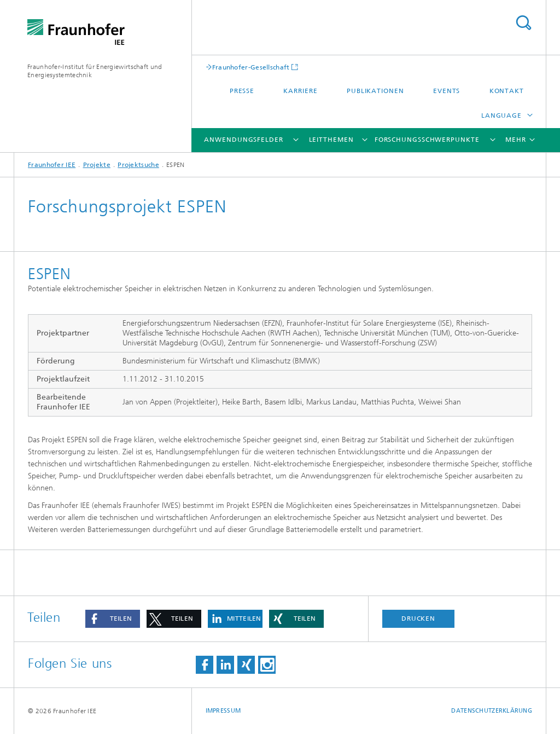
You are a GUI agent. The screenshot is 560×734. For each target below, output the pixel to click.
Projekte (97, 165)
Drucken (418, 619)
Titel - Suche (523, 23)
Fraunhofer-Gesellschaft (251, 67)
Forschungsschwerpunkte (427, 140)
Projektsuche (138, 165)
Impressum (223, 711)
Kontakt (507, 91)
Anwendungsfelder (243, 140)
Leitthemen (331, 140)
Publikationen (375, 91)
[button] (113, 619)
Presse (242, 91)
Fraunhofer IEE (52, 165)
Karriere (300, 91)
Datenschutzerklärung (492, 711)
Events (447, 91)
